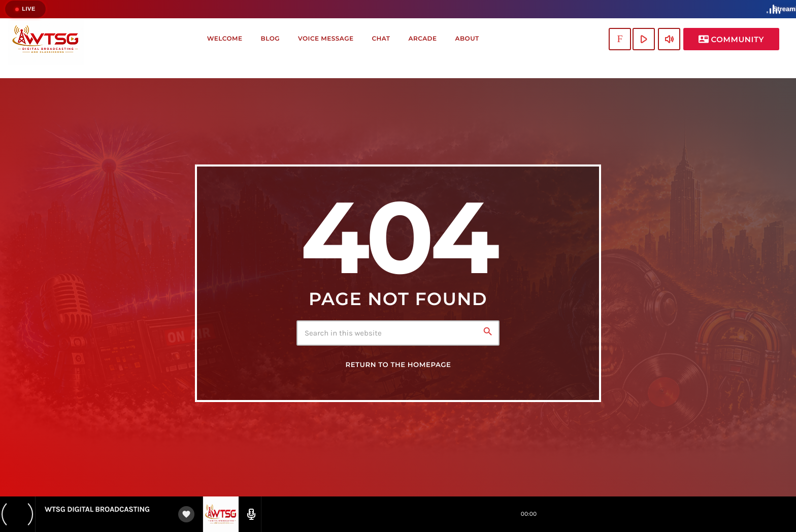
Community (731, 39)
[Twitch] (620, 39)
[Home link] (46, 39)
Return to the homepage (398, 365)
